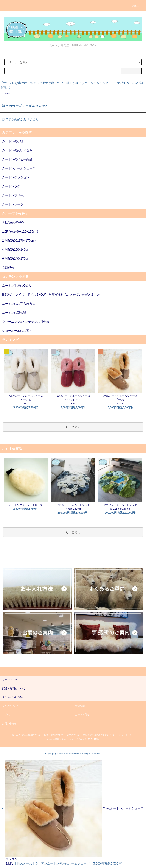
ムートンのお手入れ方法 (19, 304)
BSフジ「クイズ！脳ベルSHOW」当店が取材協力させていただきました (51, 295)
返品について (73, 735)
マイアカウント (10, 706)
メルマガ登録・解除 (56, 739)
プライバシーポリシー (123, 735)
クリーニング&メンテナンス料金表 (26, 322)
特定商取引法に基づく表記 (96, 735)
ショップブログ (77, 739)
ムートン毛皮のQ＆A (16, 286)
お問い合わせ (9, 724)
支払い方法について (31, 735)
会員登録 (80, 706)
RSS (90, 739)
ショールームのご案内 (17, 331)
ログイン (7, 714)
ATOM (97, 739)
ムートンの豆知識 (14, 313)
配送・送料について (54, 735)
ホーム (8, 93)
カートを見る (82, 714)
